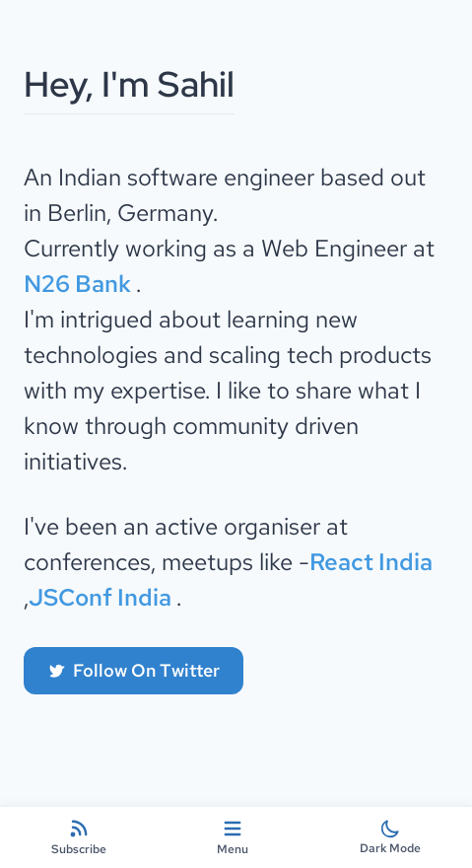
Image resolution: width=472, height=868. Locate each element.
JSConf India (102, 597)
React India (371, 562)
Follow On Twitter (134, 670)
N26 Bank (80, 284)
